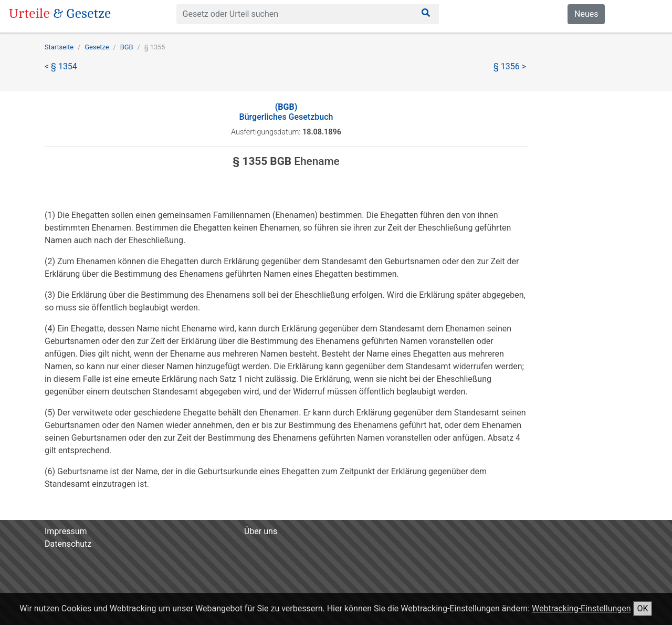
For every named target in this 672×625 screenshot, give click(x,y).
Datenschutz (68, 544)
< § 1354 (61, 66)
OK (643, 608)
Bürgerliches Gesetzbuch (286, 112)
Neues (586, 14)
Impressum (66, 531)
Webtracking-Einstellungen (581, 608)
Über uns (261, 531)
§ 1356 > (510, 66)
